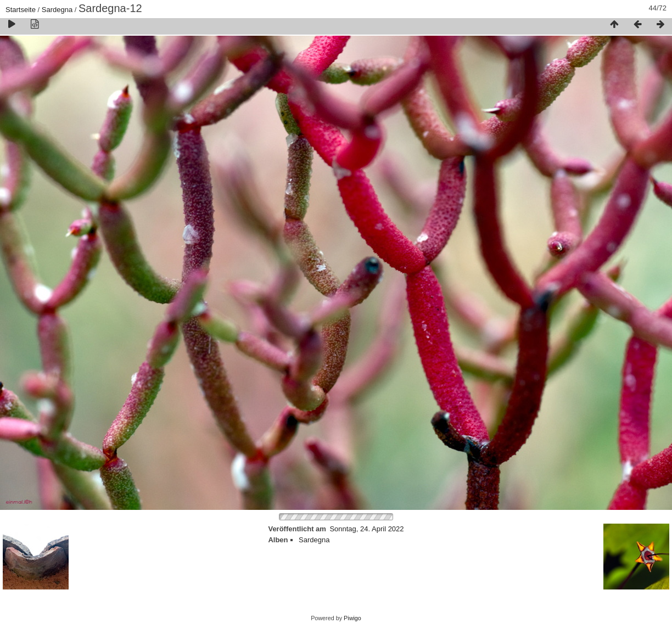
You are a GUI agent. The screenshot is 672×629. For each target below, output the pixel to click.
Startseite (21, 10)
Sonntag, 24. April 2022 (366, 529)
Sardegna (57, 10)
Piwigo (352, 618)
